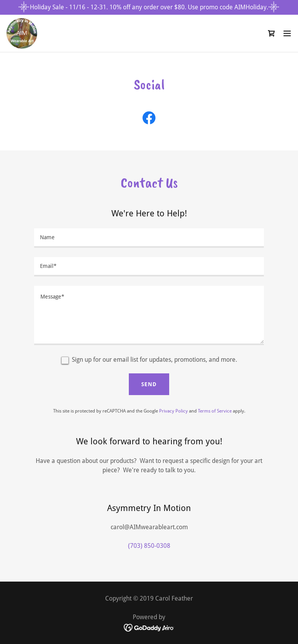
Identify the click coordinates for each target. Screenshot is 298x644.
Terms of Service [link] (215, 411)
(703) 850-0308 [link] (149, 546)
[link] (22, 33)
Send (149, 384)
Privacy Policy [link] (173, 411)
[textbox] (149, 238)
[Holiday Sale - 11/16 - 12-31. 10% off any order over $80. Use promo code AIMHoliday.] (149, 7)
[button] (287, 33)
